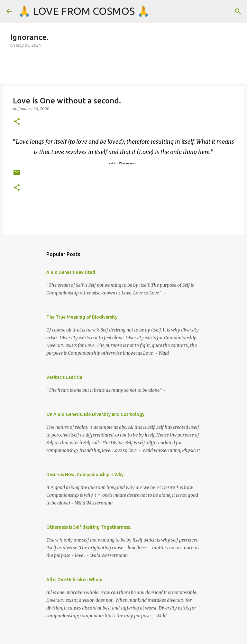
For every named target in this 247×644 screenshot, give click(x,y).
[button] (17, 122)
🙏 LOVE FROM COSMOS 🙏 (84, 11)
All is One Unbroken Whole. (75, 580)
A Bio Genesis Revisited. (71, 272)
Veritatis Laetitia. (65, 377)
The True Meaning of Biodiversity (82, 317)
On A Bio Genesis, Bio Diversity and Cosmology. (96, 414)
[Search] (238, 11)
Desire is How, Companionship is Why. (85, 475)
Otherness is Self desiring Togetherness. (89, 527)
